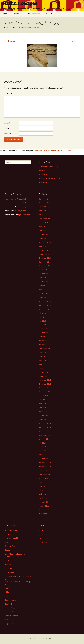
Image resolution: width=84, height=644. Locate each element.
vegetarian (9, 624)
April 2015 (42, 364)
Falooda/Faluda (23, 199)
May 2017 (42, 289)
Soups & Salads (11, 612)
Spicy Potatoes (23, 211)
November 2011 (45, 514)
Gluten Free (10, 572)
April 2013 (42, 451)
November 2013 (45, 427)
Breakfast (9, 534)
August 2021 (43, 223)
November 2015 (45, 345)
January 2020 (44, 254)
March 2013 (43, 455)
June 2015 (43, 356)
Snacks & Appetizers (33, 14)
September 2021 (45, 219)
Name (7, 123)
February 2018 (44, 282)
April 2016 (42, 325)
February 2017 (44, 293)
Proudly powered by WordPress (42, 639)
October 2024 (44, 199)
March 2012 (43, 498)
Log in (41, 530)
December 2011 (45, 510)
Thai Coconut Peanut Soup (49, 167)
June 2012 (43, 486)
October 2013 (44, 431)
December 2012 (45, 463)
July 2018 (42, 278)
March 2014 (43, 411)
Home (5, 14)
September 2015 (45, 348)
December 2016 (45, 301)
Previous (10, 41)
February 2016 (44, 333)
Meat (7, 588)
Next (76, 41)
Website (7, 134)
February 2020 (44, 250)
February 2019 (44, 274)
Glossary (8, 568)
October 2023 (44, 203)
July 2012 (42, 482)
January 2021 (44, 238)
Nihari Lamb (43, 182)
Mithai (7, 592)
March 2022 (43, 215)
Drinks (7, 560)
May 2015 (42, 360)
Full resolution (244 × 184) (30, 28)
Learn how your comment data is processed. (53, 151)
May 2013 (42, 447)
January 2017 (44, 297)
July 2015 (42, 352)
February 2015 (44, 372)
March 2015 (43, 368)
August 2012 (43, 478)
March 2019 (43, 270)
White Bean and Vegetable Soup (51, 178)
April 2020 (42, 246)
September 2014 (45, 392)
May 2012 (42, 490)
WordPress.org (44, 542)
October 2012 (44, 470)
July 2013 (42, 443)
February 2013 (44, 459)
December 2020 (45, 242)
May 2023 (42, 211)
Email (7, 128)
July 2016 (42, 313)
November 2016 (45, 305)
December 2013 (45, 423)
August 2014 (43, 396)
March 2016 (43, 329)
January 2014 (44, 419)
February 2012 (44, 502)
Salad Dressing (11, 600)
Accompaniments (12, 530)
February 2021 (44, 234)
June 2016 (43, 317)
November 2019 (45, 258)
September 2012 (45, 474)
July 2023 (42, 207)
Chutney (8, 542)
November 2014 (45, 384)
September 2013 (45, 435)
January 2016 (44, 337)
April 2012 (42, 494)
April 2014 (42, 407)
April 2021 (42, 230)
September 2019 (45, 266)
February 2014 (44, 415)
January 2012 (44, 506)
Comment (9, 93)
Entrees (16, 14)
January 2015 (44, 376)
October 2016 (44, 309)
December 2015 (45, 341)
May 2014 (42, 404)
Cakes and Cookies (12, 538)
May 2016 (42, 321)
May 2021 (42, 226)
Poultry (8, 596)
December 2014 (45, 380)
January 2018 (44, 286)
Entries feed (43, 534)
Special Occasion (12, 616)
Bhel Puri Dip (43, 175)
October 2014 (44, 388)
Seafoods (9, 604)
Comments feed (45, 538)
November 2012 (45, 467)
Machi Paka (43, 171)
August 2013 (43, 439)
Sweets (49, 14)
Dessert (8, 550)
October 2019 (44, 262)
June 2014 (43, 400)
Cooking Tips (10, 546)
